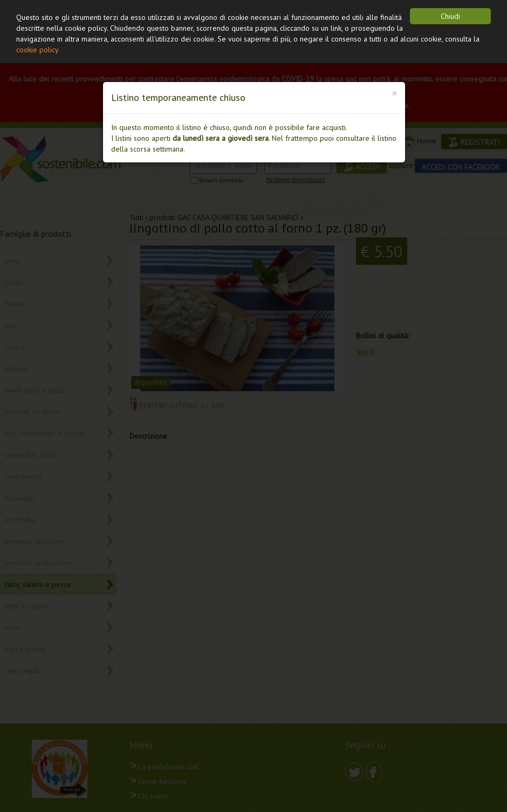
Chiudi (450, 16)
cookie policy (37, 50)
